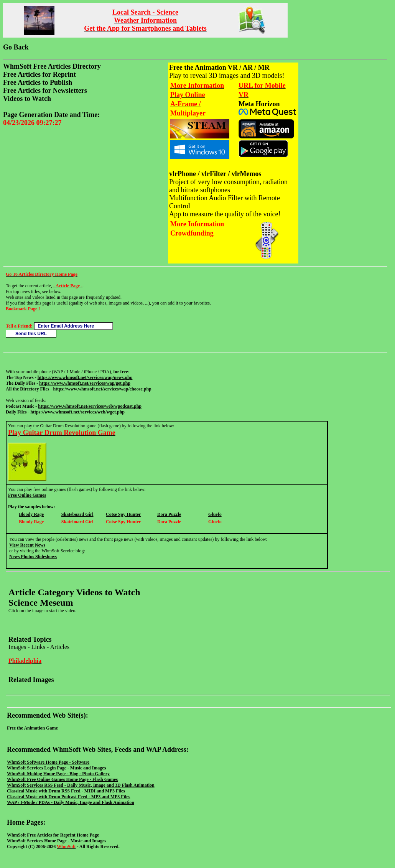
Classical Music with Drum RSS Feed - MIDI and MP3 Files (66, 791)
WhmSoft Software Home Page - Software (48, 762)
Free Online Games (27, 495)
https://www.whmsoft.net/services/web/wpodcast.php (90, 406)
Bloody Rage (31, 514)
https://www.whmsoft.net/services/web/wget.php (77, 412)
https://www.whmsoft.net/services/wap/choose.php (102, 389)
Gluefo (215, 514)
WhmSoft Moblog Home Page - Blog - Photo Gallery (58, 774)
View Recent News (27, 545)
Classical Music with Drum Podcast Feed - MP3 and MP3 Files (68, 797)
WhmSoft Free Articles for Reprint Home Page (53, 835)
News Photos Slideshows (33, 557)
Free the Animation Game (32, 728)
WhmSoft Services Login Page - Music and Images (56, 768)
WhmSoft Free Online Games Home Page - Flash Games (62, 779)
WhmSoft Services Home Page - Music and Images (57, 841)
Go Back (16, 47)
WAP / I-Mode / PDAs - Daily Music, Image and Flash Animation (71, 802)
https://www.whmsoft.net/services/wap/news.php (85, 377)
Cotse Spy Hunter (123, 514)
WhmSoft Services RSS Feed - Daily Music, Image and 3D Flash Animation (81, 785)
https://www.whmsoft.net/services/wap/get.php (85, 383)
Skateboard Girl (77, 514)
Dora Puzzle (169, 514)
